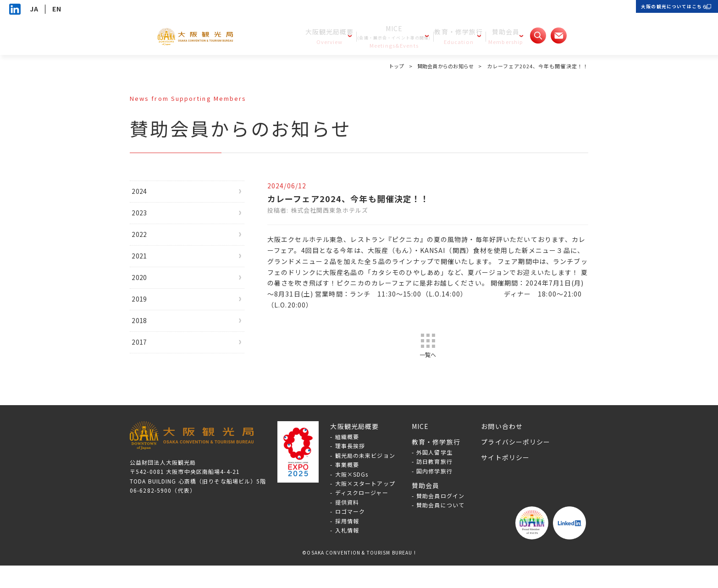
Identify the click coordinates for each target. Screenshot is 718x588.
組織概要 (347, 459)
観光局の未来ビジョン (365, 478)
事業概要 (347, 487)
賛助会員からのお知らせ (443, 66)
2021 (147, 268)
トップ (392, 66)
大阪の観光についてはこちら (663, 9)
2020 (147, 293)
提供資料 (347, 525)
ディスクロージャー (362, 515)
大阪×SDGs (352, 497)
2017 (147, 368)
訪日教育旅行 (434, 484)
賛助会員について (440, 527)
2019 (147, 319)
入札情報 (347, 552)
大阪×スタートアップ (365, 506)
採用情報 (347, 543)
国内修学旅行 (434, 493)
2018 (147, 344)
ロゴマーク (350, 534)
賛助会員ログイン (440, 518)
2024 (147, 193)
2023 (147, 218)
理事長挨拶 (350, 468)
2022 (147, 243)
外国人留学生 (434, 475)
